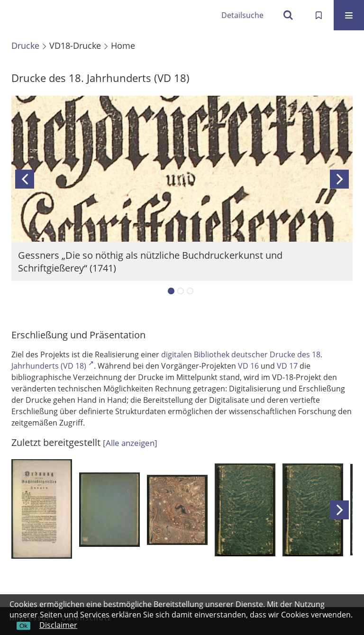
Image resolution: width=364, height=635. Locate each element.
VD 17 (287, 366)
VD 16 (248, 366)
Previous (25, 179)
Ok (23, 626)
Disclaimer (58, 625)
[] (130, 443)
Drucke (25, 45)
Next (339, 179)
